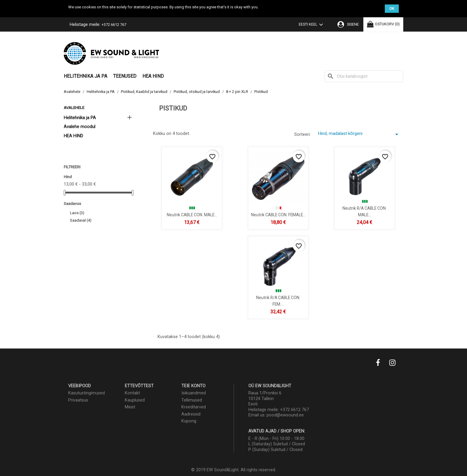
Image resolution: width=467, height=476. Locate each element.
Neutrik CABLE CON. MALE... (192, 214)
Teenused (125, 76)
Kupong (189, 421)
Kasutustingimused (87, 393)
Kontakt (132, 393)
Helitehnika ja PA (85, 76)
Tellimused (192, 400)
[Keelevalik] (312, 25)
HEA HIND (153, 76)
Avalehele (74, 108)
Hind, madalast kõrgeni (359, 134)
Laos (77, 213)
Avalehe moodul (80, 127)
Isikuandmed (194, 393)
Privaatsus (78, 400)
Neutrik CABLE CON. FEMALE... (278, 214)
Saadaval (81, 220)
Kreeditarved (194, 407)
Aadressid (191, 414)
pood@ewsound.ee (285, 415)
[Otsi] (364, 76)
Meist (130, 407)
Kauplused (135, 400)
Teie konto (193, 386)
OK (392, 8)
